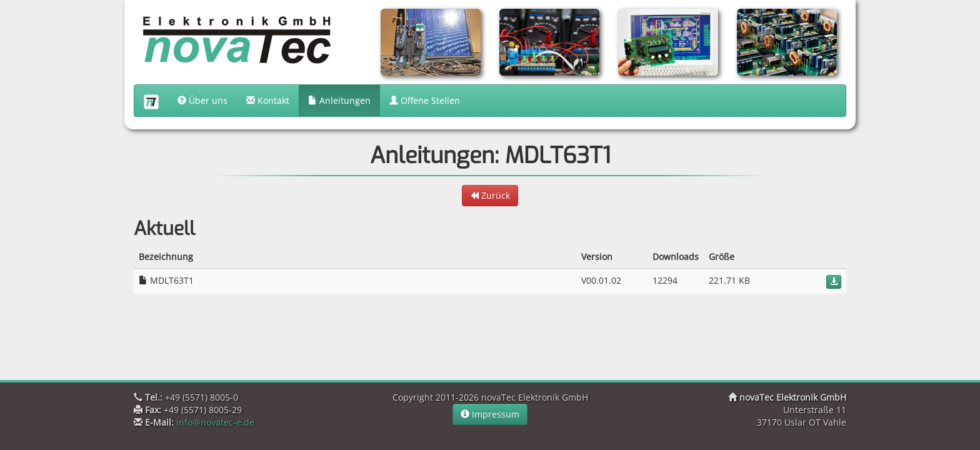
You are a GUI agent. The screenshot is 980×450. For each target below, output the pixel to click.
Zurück (490, 195)
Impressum (490, 414)
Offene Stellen (425, 100)
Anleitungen (339, 100)
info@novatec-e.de (215, 422)
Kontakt (268, 100)
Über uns (202, 100)
